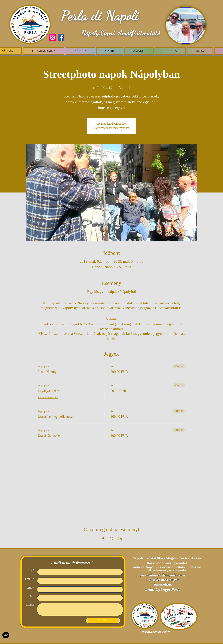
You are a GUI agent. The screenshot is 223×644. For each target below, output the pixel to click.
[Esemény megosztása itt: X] (112, 539)
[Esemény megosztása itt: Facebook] (103, 539)
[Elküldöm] (103, 621)
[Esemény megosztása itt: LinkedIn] (120, 539)
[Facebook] (61, 37)
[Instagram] (52, 37)
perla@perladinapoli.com (163, 575)
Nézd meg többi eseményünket (111, 128)
